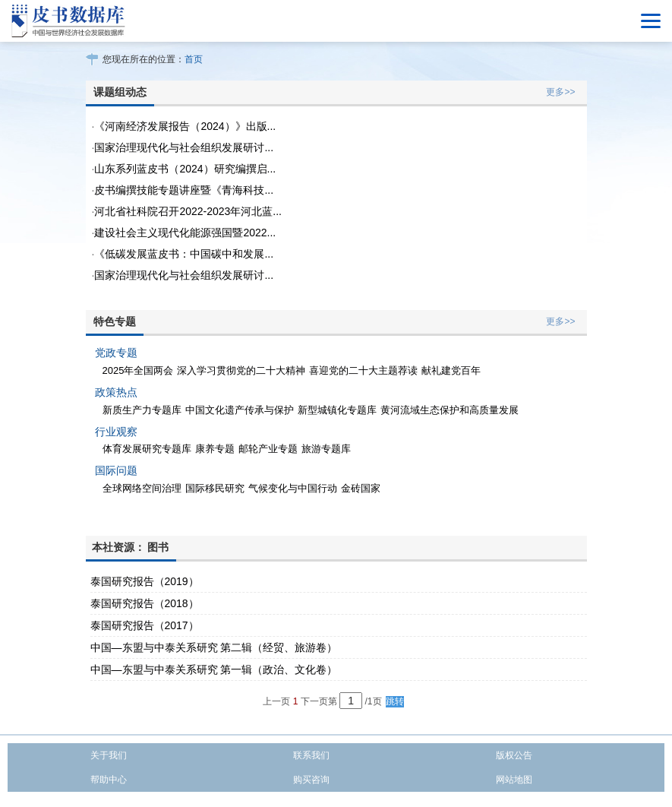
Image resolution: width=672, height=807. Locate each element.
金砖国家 (361, 488)
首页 (194, 59)
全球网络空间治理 (142, 488)
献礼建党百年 (451, 370)
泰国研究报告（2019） (145, 581)
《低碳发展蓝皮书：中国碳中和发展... (184, 254)
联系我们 (311, 755)
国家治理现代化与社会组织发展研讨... (184, 147)
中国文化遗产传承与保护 (240, 410)
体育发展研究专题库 (147, 449)
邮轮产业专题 (268, 449)
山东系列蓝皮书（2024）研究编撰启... (185, 169)
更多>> (560, 92)
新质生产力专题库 (142, 410)
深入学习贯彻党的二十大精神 (241, 370)
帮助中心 (109, 780)
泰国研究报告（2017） (145, 625)
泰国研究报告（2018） (145, 603)
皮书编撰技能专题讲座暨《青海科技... (184, 190)
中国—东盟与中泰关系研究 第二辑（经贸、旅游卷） (214, 647)
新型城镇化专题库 (337, 410)
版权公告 (514, 755)
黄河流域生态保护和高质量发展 (450, 410)
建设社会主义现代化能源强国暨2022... (185, 233)
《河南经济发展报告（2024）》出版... (185, 126)
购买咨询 (311, 780)
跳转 (395, 701)
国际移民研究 (215, 488)
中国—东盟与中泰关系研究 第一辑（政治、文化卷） (214, 669)
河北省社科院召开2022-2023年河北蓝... (188, 211)
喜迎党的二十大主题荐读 (363, 370)
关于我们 (109, 755)
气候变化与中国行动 (293, 488)
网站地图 (514, 780)
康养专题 (215, 449)
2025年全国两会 (138, 370)
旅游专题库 (326, 449)
